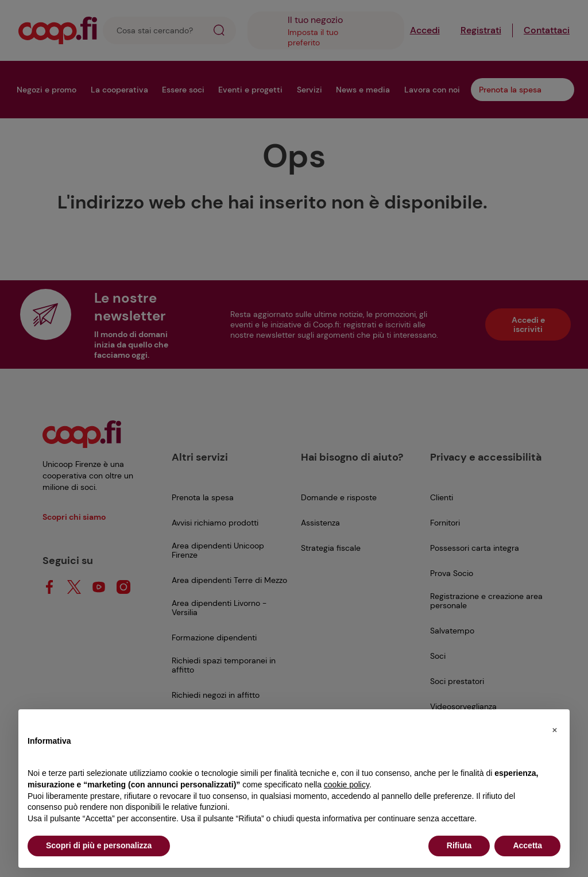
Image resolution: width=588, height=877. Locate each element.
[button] (555, 728)
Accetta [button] (527, 845)
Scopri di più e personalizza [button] (99, 845)
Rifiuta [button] (459, 845)
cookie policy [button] (347, 785)
